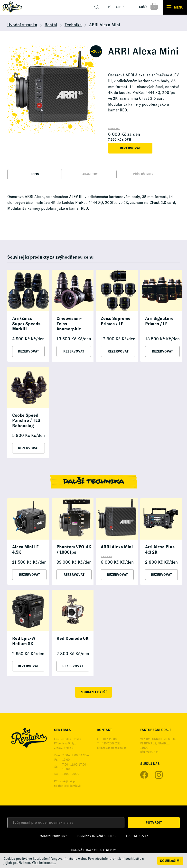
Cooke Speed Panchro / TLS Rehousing (26, 420)
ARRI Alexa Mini (117, 547)
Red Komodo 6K (73, 638)
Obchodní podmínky (52, 836)
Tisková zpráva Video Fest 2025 (94, 850)
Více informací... (44, 863)
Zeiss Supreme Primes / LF (116, 321)
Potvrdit (154, 823)
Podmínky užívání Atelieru (97, 836)
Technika (73, 25)
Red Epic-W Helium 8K (24, 641)
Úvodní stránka (22, 25)
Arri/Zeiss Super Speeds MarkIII (26, 324)
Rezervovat (130, 148)
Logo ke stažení (138, 836)
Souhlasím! (170, 861)
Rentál (51, 25)
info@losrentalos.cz (113, 748)
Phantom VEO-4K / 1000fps (74, 550)
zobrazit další (93, 692)
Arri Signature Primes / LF (159, 321)
